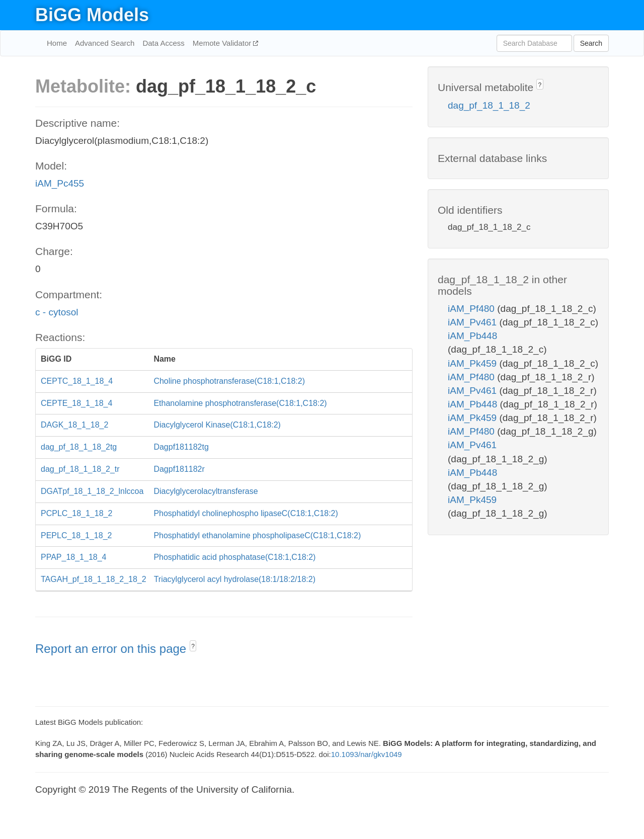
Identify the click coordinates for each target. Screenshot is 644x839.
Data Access (163, 43)
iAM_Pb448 (472, 336)
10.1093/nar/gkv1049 (367, 754)
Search (591, 43)
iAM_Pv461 (473, 322)
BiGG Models (92, 15)
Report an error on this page (112, 649)
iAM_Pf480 (472, 309)
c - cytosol (57, 312)
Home (57, 43)
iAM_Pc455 (60, 183)
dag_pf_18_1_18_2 (489, 105)
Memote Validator (223, 43)
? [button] (193, 646)
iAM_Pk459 (473, 363)
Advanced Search (105, 43)
